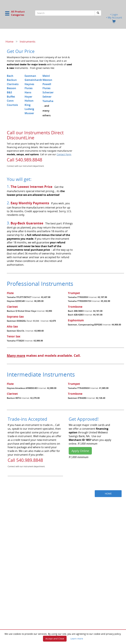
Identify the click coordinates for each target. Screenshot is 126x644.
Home (10, 41)
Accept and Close (55, 639)
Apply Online (80, 451)
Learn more (77, 639)
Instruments (28, 41)
